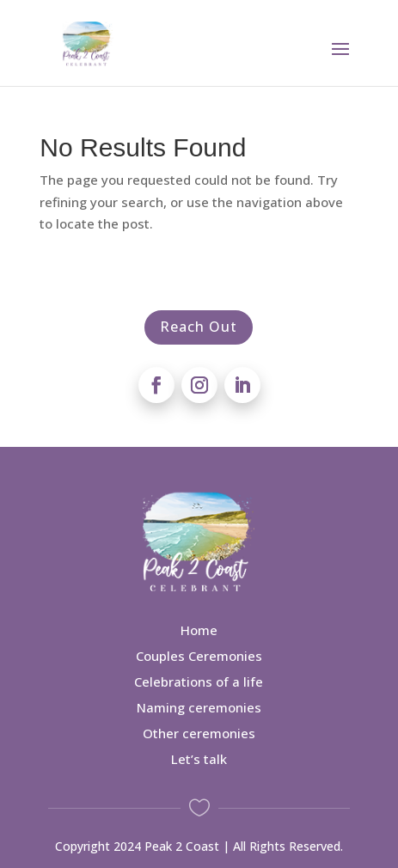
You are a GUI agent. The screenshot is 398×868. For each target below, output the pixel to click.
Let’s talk (199, 759)
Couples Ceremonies (199, 656)
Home (199, 630)
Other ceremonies (199, 733)
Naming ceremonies (199, 707)
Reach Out (199, 327)
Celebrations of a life (199, 682)
